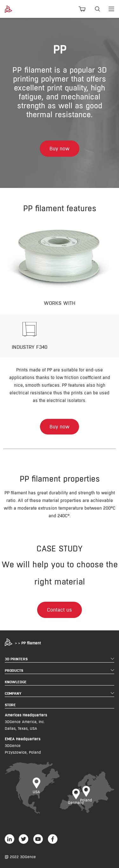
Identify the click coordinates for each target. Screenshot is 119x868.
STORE (10, 705)
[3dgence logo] (13, 9)
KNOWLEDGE (16, 682)
